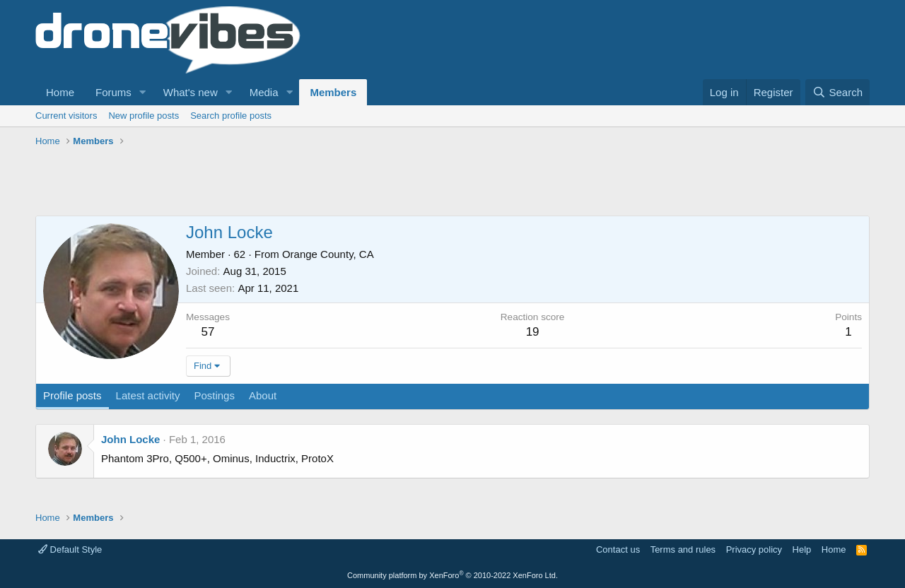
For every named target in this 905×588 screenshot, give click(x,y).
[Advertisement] (293, 184)
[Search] (837, 92)
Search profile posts (231, 116)
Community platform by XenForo (452, 575)
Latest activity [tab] (148, 395)
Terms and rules (683, 549)
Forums (113, 92)
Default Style (70, 549)
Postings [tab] (214, 395)
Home (60, 92)
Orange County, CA (328, 254)
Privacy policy (754, 549)
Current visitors (66, 116)
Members (333, 92)
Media (264, 92)
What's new (191, 92)
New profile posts (144, 116)
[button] (143, 92)
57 (208, 332)
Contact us (618, 549)
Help (802, 549)
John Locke (130, 439)
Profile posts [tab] (72, 395)
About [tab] (263, 395)
